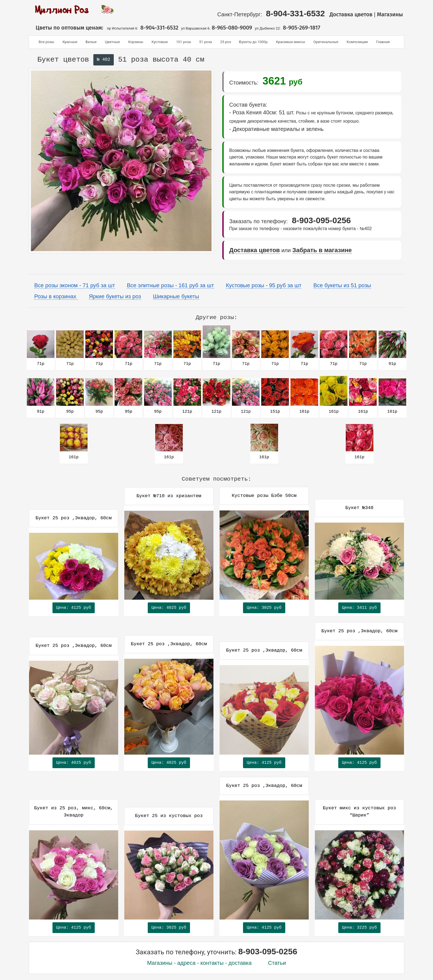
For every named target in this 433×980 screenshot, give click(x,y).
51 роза (205, 42)
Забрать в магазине (322, 250)
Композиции (357, 42)
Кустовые (160, 42)
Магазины (391, 14)
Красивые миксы (291, 42)
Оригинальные (326, 42)
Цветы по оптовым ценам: (67, 28)
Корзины (136, 42)
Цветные (113, 42)
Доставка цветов (351, 14)
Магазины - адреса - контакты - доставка (200, 963)
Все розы (46, 42)
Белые (91, 42)
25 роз (225, 42)
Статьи (277, 963)
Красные (70, 42)
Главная (383, 42)
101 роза (184, 42)
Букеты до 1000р (254, 42)
